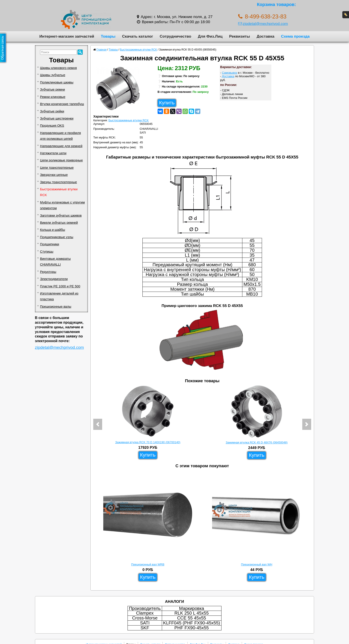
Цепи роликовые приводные (61, 160)
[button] (98, 424)
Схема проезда (295, 36)
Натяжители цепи (53, 153)
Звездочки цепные (54, 175)
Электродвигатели (54, 279)
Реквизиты (240, 36)
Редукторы (48, 272)
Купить (167, 103)
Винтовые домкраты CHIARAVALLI (55, 262)
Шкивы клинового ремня (58, 68)
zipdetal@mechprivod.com (263, 24)
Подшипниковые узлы (57, 237)
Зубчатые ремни (53, 89)
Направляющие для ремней (61, 146)
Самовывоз (230, 73)
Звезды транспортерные (59, 182)
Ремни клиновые (53, 97)
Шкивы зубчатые (53, 75)
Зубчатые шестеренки (57, 118)
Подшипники (50, 244)
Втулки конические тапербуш (62, 104)
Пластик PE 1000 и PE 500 (60, 286)
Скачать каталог (137, 36)
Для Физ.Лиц (210, 36)
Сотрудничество (176, 36)
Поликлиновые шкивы (57, 82)
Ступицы (47, 252)
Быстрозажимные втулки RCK (59, 192)
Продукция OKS (52, 126)
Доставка (266, 36)
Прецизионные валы (56, 307)
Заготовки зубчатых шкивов (61, 215)
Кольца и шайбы (53, 230)
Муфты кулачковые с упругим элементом (62, 205)
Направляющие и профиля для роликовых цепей (61, 136)
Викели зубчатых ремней (59, 223)
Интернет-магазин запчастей (67, 36)
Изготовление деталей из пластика (59, 296)
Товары (108, 36)
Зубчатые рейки (52, 111)
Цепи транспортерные (57, 168)
